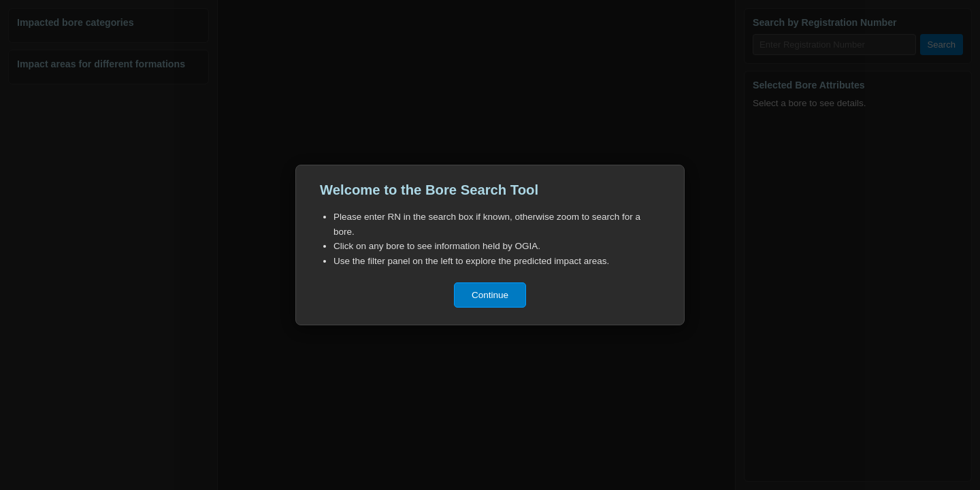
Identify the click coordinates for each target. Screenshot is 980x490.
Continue (490, 295)
